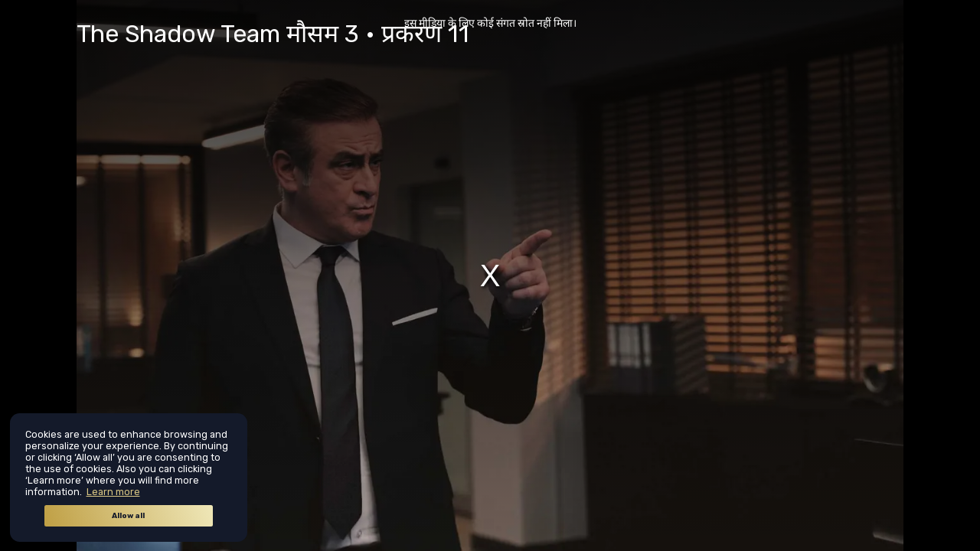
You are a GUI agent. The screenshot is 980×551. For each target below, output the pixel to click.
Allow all (128, 516)
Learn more (113, 492)
